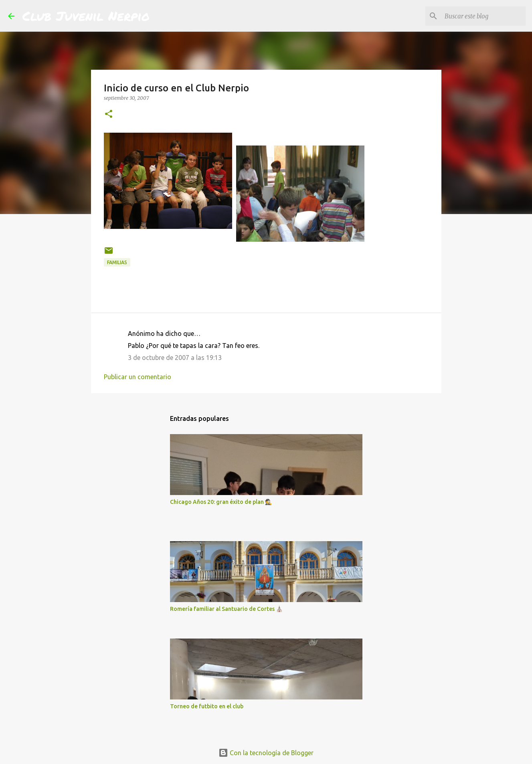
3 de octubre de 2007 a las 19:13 (175, 358)
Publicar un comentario (138, 377)
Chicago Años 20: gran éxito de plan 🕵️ (221, 502)
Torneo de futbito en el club (207, 706)
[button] (109, 114)
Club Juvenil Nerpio (86, 16)
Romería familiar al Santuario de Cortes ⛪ (226, 609)
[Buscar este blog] (483, 16)
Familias (117, 262)
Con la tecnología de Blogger (266, 753)
